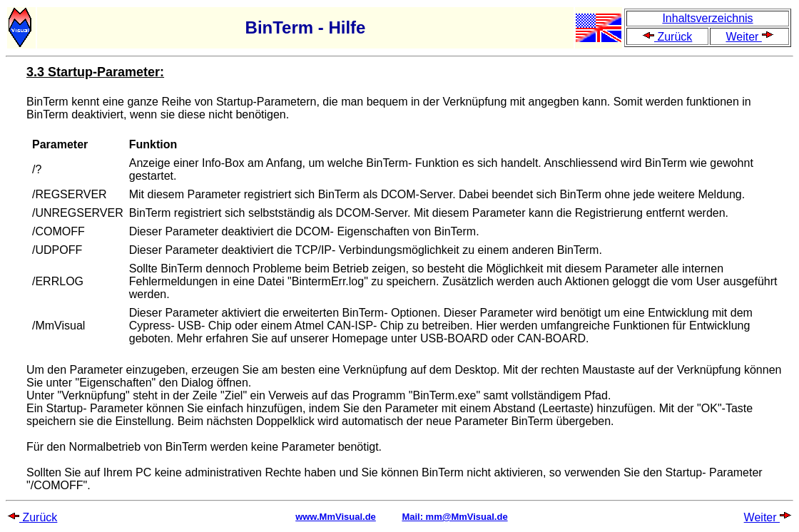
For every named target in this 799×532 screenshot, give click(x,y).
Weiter (749, 37)
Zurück (667, 37)
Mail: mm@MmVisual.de (454, 517)
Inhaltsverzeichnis (707, 18)
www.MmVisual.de (336, 517)
